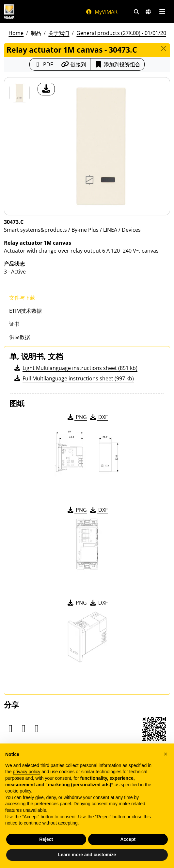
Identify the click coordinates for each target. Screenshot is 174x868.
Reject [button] (46, 850)
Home (16, 33)
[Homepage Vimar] (9, 12)
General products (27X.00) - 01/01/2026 (124, 33)
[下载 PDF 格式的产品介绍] (43, 64)
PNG (77, 417)
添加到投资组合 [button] (117, 64)
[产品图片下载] (46, 89)
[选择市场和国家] (148, 12)
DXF (98, 417)
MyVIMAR (102, 12)
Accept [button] (128, 850)
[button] (166, 765)
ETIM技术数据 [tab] (25, 311)
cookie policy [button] (18, 802)
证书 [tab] (14, 324)
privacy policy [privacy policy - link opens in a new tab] (26, 782)
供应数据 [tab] (20, 337)
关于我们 (59, 33)
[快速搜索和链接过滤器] (136, 12)
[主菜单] (162, 12)
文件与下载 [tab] (22, 298)
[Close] (164, 48)
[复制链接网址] (74, 64)
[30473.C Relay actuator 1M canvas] (20, 93)
